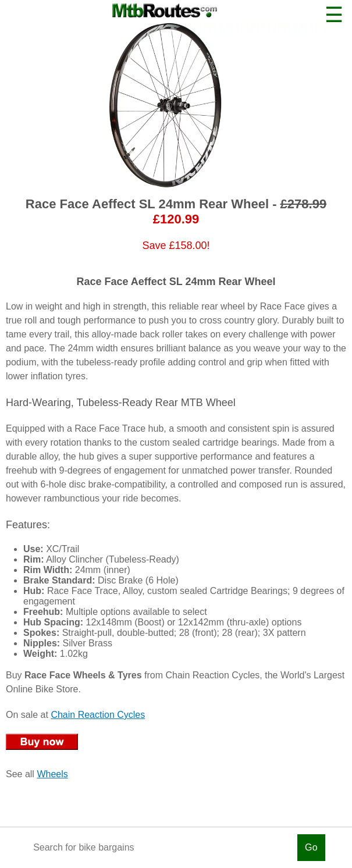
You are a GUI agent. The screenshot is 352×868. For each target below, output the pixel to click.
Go (311, 847)
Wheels (52, 774)
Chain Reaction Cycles (98, 715)
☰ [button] (334, 15)
